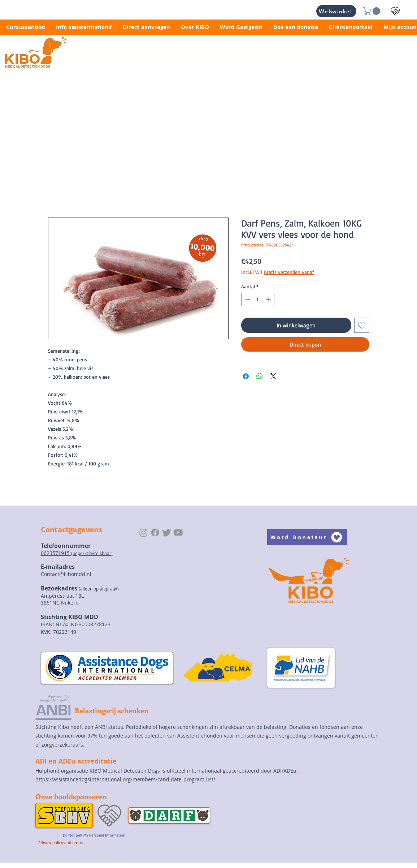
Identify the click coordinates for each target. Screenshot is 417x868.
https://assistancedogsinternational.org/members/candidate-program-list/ (125, 779)
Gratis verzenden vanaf (289, 272)
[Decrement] (247, 299)
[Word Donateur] (307, 537)
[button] (373, 11)
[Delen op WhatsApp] (260, 376)
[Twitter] (167, 532)
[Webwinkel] (336, 11)
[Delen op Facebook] (246, 376)
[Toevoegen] (362, 325)
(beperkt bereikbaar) (92, 553)
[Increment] (269, 299)
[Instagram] (144, 532)
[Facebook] (155, 532)
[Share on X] (273, 376)
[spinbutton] (258, 299)
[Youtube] (178, 532)
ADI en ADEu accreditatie (76, 761)
